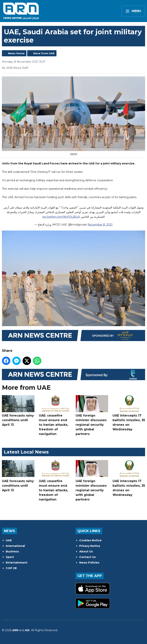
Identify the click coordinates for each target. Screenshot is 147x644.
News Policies (89, 563)
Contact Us (87, 557)
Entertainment (17, 563)
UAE (9, 540)
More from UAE (44, 53)
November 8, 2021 (100, 225)
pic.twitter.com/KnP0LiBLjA (61, 217)
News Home (16, 53)
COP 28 (11, 568)
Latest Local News (26, 452)
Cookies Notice (90, 540)
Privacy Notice (90, 546)
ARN (15, 630)
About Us (86, 551)
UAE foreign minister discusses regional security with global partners (92, 415)
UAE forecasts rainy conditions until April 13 (18, 411)
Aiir (27, 630)
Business (12, 551)
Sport (10, 557)
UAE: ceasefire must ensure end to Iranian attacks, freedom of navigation (55, 415)
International (15, 546)
